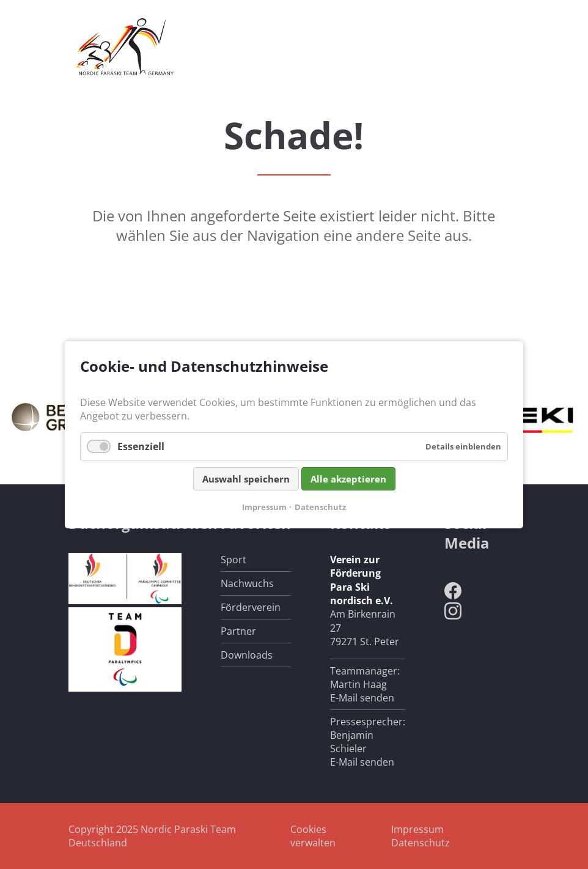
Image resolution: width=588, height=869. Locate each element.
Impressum (417, 829)
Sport (233, 560)
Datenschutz (421, 843)
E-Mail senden (362, 698)
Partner (238, 631)
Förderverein (251, 607)
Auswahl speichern (246, 478)
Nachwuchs (247, 583)
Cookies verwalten (313, 836)
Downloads (247, 655)
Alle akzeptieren (348, 478)
